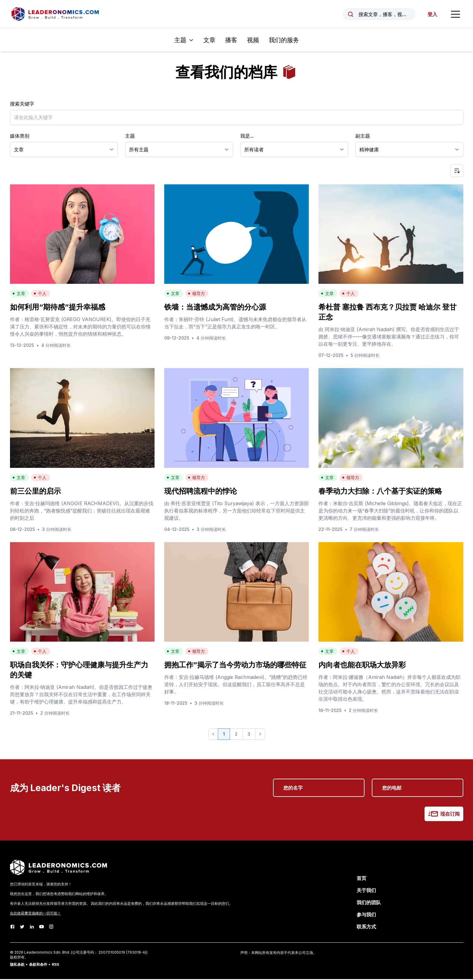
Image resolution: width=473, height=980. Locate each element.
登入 (432, 15)
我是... (247, 137)
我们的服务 (284, 41)
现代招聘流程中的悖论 (201, 492)
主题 (130, 137)
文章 (209, 41)
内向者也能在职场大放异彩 (362, 666)
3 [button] (249, 735)
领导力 (196, 294)
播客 (231, 41)
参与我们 (366, 915)
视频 (253, 41)
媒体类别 (20, 137)
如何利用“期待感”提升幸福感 (58, 308)
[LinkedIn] (32, 928)
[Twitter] (22, 928)
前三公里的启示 (35, 492)
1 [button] (224, 735)
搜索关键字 (22, 105)
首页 (361, 879)
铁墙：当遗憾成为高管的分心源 (215, 308)
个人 (40, 294)
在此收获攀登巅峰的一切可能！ (35, 914)
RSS (55, 965)
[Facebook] (12, 928)
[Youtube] (42, 928)
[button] (213, 735)
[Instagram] (51, 928)
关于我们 (366, 891)
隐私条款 (17, 965)
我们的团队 (369, 903)
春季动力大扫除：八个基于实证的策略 (380, 492)
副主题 (363, 137)
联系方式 (366, 928)
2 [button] (236, 735)
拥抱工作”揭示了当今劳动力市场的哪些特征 (235, 666)
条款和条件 (38, 965)
